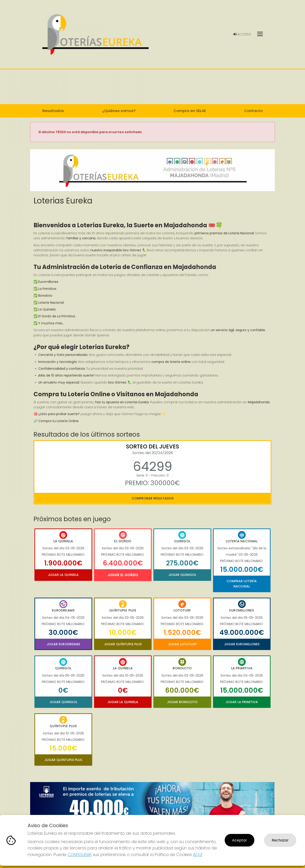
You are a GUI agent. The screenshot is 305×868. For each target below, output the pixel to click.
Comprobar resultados (153, 498)
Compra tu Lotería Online (58, 421)
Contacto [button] (253, 111)
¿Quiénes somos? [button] (119, 111)
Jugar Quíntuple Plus (123, 644)
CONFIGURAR (80, 855)
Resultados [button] (53, 111)
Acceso (242, 34)
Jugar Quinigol (182, 575)
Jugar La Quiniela (63, 575)
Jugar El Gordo (123, 575)
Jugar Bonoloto (182, 702)
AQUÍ (198, 855)
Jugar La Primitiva (242, 702)
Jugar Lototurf (182, 644)
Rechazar (280, 840)
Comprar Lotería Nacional (242, 584)
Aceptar (240, 840)
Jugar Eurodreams (63, 644)
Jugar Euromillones (242, 644)
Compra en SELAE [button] (190, 111)
